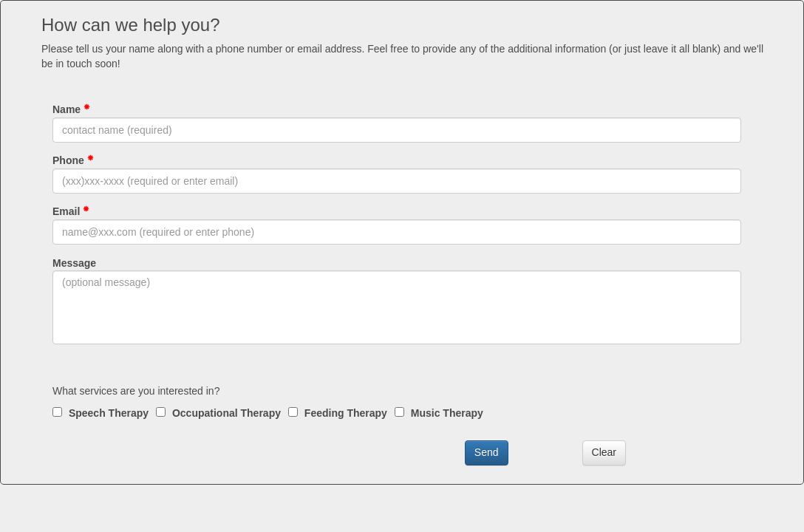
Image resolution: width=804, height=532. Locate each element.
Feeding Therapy (338, 413)
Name (71, 109)
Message (74, 263)
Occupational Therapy (218, 413)
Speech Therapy (100, 413)
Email (71, 211)
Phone (73, 160)
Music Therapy (439, 413)
